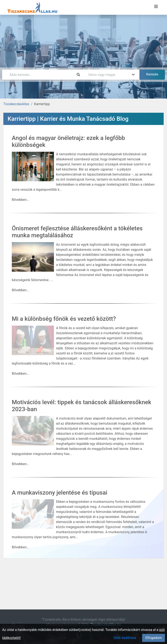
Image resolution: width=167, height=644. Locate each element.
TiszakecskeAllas (16, 104)
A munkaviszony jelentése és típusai (59, 493)
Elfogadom (154, 638)
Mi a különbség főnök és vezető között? (64, 319)
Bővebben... (21, 200)
